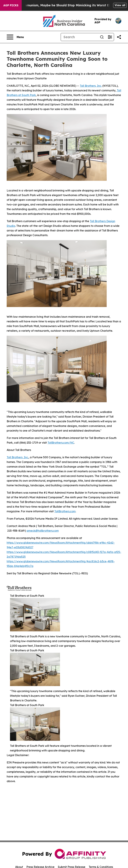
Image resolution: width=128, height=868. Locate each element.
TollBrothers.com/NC (61, 443)
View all (120, 5)
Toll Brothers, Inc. (91, 86)
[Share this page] (119, 37)
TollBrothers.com (65, 511)
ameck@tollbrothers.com (43, 531)
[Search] (79, 37)
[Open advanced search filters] (110, 37)
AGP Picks (11, 5)
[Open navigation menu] (15, 37)
